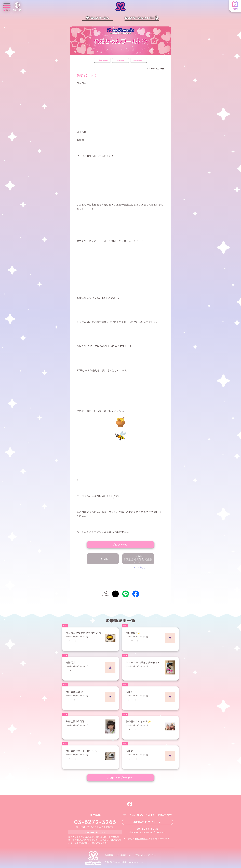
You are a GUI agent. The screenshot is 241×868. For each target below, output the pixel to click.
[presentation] (121, 579)
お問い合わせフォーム (148, 822)
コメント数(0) (138, 567)
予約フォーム (141, 838)
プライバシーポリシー (145, 855)
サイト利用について (124, 855)
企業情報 (109, 855)
